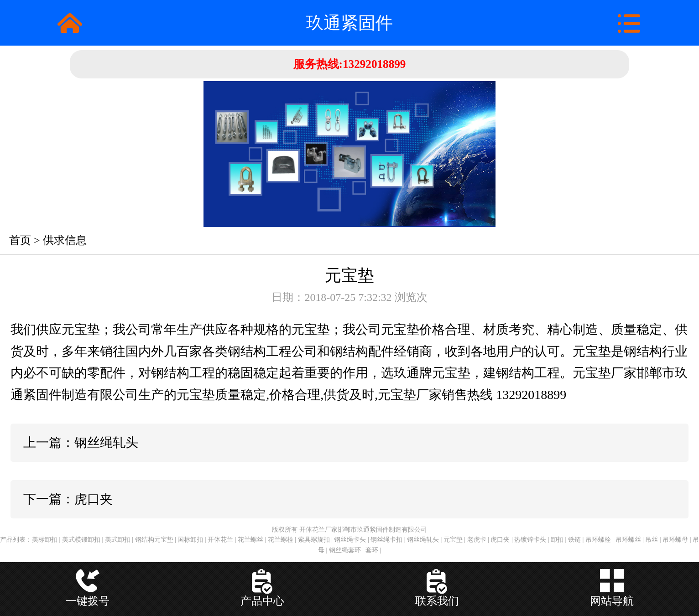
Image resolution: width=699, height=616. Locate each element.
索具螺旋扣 (314, 540)
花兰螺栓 (281, 540)
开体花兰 (220, 540)
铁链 (574, 540)
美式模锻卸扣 (81, 540)
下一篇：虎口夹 (68, 499)
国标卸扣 (190, 540)
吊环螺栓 (598, 540)
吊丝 (652, 540)
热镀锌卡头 (530, 540)
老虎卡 (477, 540)
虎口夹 (500, 540)
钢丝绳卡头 (350, 540)
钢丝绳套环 (345, 550)
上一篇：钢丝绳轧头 (81, 443)
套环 (372, 550)
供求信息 (65, 240)
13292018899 (377, 64)
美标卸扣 (45, 540)
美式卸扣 (118, 540)
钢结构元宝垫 (154, 540)
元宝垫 (453, 540)
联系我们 (437, 601)
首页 (20, 240)
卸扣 (557, 540)
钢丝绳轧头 (423, 540)
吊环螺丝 (628, 540)
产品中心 (262, 601)
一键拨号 (88, 601)
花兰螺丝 (250, 540)
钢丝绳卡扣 (386, 540)
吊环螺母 (675, 540)
